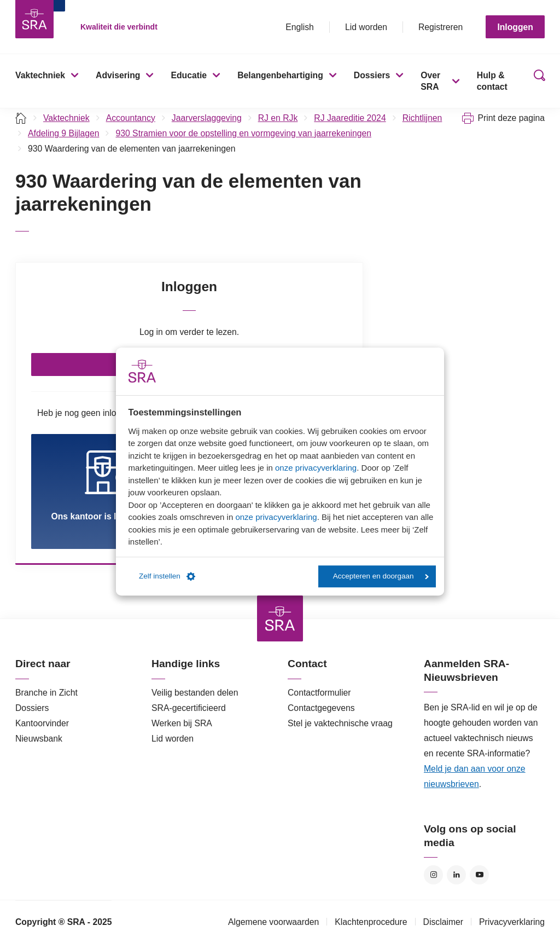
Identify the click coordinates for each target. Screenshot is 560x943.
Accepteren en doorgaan (381, 576)
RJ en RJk (278, 118)
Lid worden (366, 27)
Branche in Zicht (46, 693)
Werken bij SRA (182, 723)
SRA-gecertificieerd (189, 708)
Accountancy (131, 118)
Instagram (433, 875)
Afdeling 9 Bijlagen (63, 133)
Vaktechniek (40, 75)
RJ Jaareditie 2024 (350, 118)
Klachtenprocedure (371, 922)
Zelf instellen (167, 576)
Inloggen (515, 27)
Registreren (441, 27)
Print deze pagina (511, 118)
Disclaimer (444, 922)
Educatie (189, 75)
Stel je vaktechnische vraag (340, 723)
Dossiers (372, 75)
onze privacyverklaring (316, 468)
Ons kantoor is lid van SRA (106, 485)
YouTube (479, 875)
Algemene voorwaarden (273, 922)
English (300, 27)
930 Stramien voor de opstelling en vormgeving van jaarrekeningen (243, 133)
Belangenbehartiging (280, 75)
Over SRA (430, 81)
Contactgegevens (321, 708)
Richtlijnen (422, 118)
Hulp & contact (492, 81)
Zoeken (537, 81)
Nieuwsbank (39, 739)
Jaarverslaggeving (207, 118)
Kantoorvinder (42, 723)
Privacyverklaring (512, 922)
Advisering (118, 75)
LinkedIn (456, 875)
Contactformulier (319, 693)
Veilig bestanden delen (195, 693)
